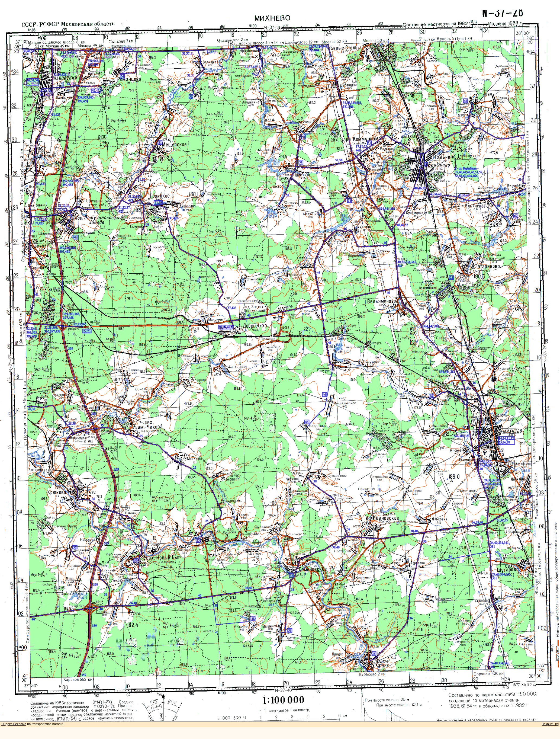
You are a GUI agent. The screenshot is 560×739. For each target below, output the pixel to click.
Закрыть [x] (550, 724)
